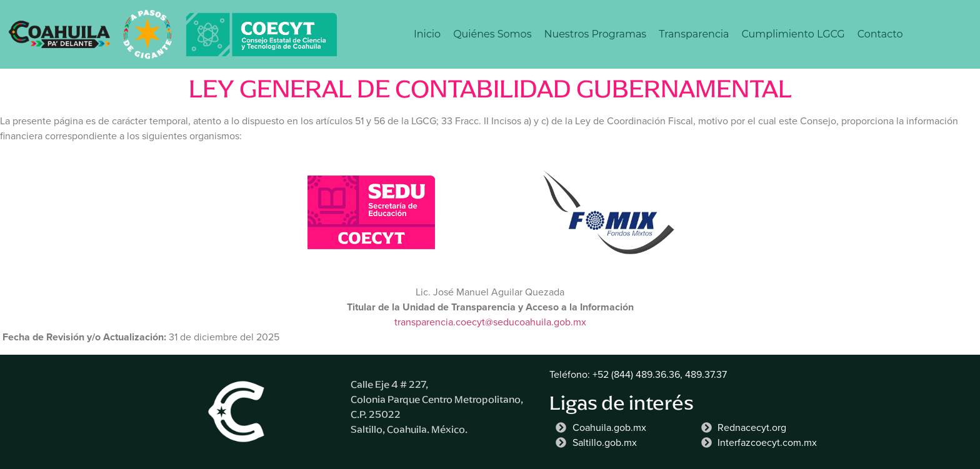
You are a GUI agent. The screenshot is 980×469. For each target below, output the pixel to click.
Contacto (880, 34)
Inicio (427, 34)
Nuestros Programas (595, 34)
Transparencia (694, 34)
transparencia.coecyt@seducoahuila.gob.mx (490, 322)
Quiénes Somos (492, 34)
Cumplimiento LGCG (793, 34)
